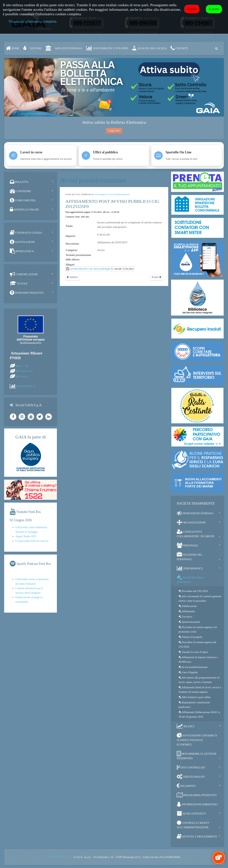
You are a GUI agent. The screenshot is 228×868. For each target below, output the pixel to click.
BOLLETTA (19, 182)
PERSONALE (187, 545)
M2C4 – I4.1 (23, 366)
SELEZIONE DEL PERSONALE (190, 556)
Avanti (156, 277)
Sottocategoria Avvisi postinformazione (112, 194)
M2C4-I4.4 (22, 376)
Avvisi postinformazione (193, 667)
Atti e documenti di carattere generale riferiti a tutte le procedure (200, 599)
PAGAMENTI (186, 786)
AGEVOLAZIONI (22, 242)
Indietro (72, 277)
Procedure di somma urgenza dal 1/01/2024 (197, 645)
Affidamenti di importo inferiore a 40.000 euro (198, 660)
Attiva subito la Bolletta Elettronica (114, 122)
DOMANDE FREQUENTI (27, 293)
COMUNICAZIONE (24, 274)
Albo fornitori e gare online (195, 697)
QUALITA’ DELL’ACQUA (149, 48)
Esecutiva (185, 617)
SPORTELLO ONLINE (24, 209)
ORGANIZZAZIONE (191, 522)
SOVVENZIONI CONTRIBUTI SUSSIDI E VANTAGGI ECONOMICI (197, 739)
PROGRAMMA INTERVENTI (197, 795)
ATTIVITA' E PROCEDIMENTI (197, 836)
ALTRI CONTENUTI (191, 813)
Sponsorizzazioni (189, 622)
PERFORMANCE (190, 568)
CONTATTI (179, 48)
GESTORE (32, 48)
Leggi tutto (114, 131)
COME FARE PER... (23, 200)
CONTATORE (20, 191)
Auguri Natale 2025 (26, 536)
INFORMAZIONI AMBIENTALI (197, 804)
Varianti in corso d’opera (193, 652)
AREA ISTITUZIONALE (64, 48)
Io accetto (214, 9)
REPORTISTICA (26, 386)
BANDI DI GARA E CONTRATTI (191, 579)
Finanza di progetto (190, 637)
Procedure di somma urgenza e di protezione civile (198, 630)
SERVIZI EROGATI (191, 777)
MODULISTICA (22, 251)
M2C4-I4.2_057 (24, 371)
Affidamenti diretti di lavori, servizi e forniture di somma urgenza (200, 690)
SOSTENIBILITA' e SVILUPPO (107, 48)
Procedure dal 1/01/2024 (193, 591)
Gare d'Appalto (188, 672)
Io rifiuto (192, 9)
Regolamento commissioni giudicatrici (194, 705)
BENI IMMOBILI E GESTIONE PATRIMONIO (197, 755)
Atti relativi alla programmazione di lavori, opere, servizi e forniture (199, 680)
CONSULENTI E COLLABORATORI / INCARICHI (196, 533)
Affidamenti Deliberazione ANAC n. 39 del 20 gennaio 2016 (200, 715)
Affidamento (187, 611)
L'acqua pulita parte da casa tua (32, 541)
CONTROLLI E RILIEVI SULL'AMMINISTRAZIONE (193, 824)
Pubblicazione (188, 606)
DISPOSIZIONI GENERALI (195, 513)
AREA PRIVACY (57, 857)
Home (13, 48)
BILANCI (185, 726)
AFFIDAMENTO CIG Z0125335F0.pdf (90, 269)
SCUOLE (19, 283)
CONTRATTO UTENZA (26, 233)
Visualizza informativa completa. (33, 21)
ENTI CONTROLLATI (191, 767)
